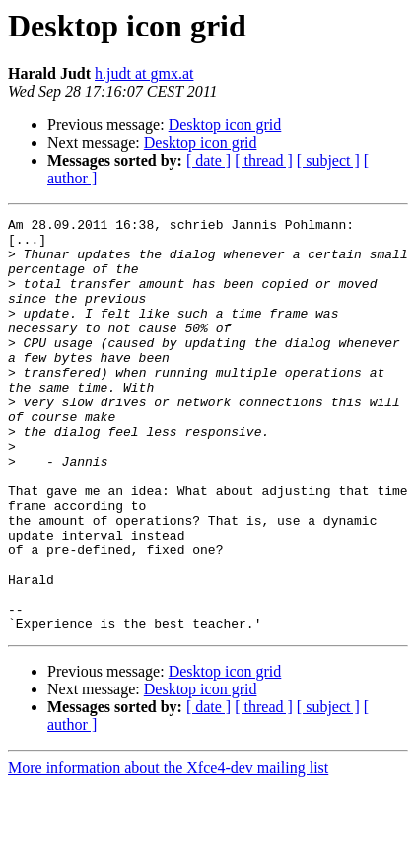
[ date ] (208, 160)
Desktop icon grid (225, 125)
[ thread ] (264, 160)
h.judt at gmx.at (144, 73)
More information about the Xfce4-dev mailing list (168, 851)
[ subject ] (328, 160)
